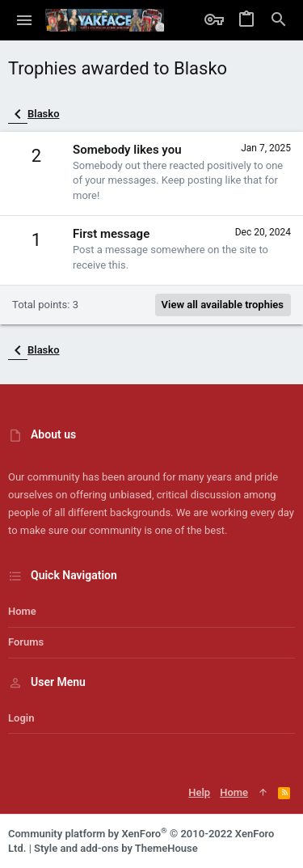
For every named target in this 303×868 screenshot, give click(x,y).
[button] (25, 20)
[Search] (279, 20)
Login (21, 718)
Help (199, 792)
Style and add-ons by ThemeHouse (116, 848)
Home (22, 611)
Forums (26, 642)
